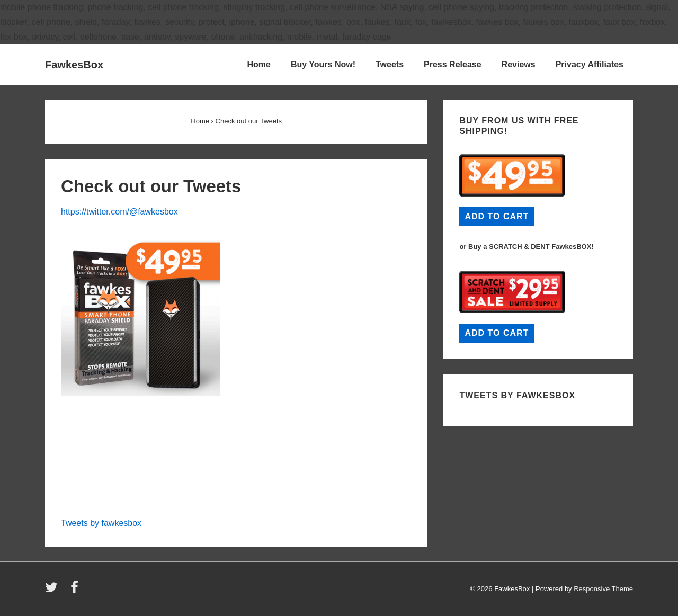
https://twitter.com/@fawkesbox (119, 212)
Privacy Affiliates (590, 64)
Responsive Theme (603, 589)
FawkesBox (74, 65)
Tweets (390, 64)
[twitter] (54, 591)
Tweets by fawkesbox (101, 523)
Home (258, 64)
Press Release (453, 64)
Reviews (519, 64)
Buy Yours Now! (323, 64)
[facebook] (76, 591)
